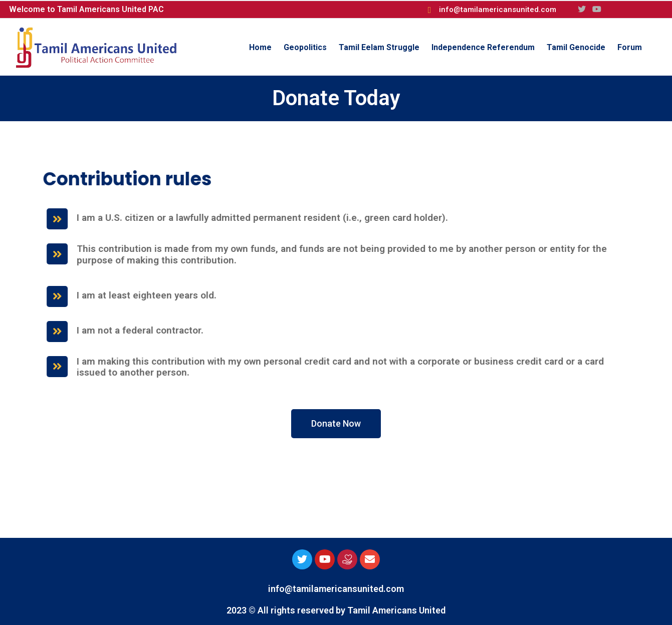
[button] (336, 424)
